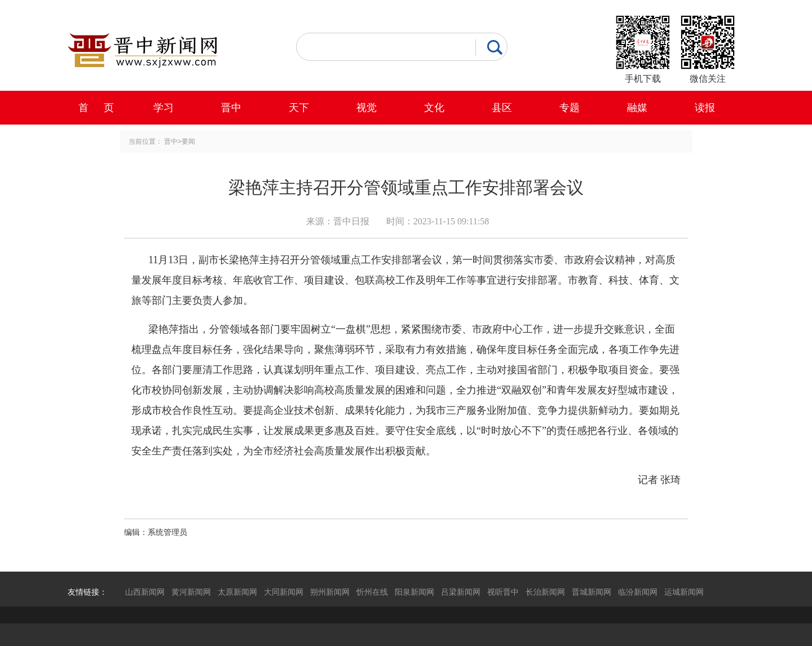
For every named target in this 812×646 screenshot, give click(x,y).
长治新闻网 (545, 592)
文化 (434, 108)
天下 (299, 108)
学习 (164, 108)
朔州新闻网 (330, 592)
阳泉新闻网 (414, 592)
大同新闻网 (284, 592)
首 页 (96, 108)
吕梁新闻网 (461, 592)
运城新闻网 (684, 592)
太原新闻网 (237, 592)
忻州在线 (372, 592)
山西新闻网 (145, 592)
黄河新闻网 (191, 592)
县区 (502, 108)
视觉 (367, 108)
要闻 (188, 141)
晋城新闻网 (592, 592)
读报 (705, 108)
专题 (570, 108)
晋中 (231, 108)
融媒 (637, 108)
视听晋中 (503, 592)
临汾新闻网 (638, 592)
